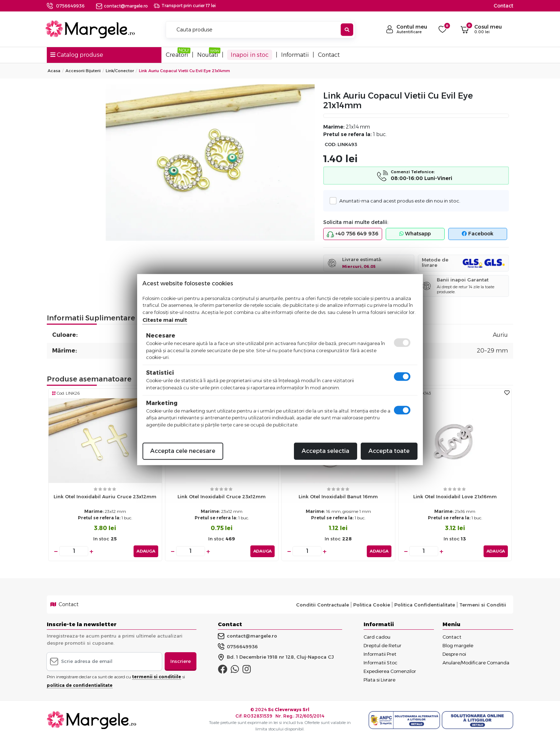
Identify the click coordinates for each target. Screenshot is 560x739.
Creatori (177, 55)
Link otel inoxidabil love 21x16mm (455, 496)
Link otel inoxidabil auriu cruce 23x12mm (105, 496)
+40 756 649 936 (352, 234)
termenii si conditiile (157, 676)
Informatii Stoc (381, 662)
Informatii (295, 55)
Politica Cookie (372, 604)
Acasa (54, 71)
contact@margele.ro (122, 6)
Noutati (208, 55)
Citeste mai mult (165, 320)
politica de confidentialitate (80, 685)
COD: (331, 144)
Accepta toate (389, 451)
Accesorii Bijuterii (83, 71)
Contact (503, 6)
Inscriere (181, 661)
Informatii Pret (380, 654)
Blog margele (458, 645)
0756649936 (70, 6)
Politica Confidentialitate (425, 604)
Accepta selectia (326, 451)
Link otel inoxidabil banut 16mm (338, 496)
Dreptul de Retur (382, 645)
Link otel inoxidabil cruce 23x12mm (222, 496)
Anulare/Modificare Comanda (476, 662)
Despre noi (454, 654)
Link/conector (120, 71)
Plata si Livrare (379, 679)
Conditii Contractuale (322, 604)
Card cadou (377, 636)
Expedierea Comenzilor (390, 671)
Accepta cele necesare (183, 451)
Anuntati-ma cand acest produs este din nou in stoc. (398, 201)
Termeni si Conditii (483, 604)
